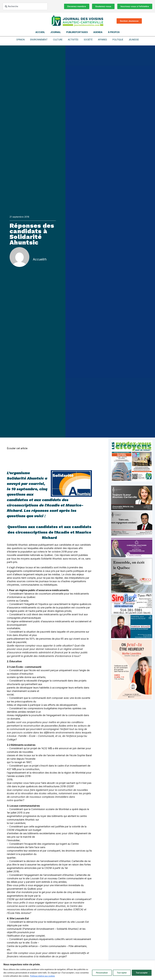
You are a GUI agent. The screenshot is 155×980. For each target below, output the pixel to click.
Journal (56, 32)
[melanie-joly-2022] (132, 509)
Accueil (40, 32)
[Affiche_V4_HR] (132, 699)
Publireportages (77, 32)
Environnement (39, 40)
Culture (58, 40)
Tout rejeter (122, 973)
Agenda (98, 32)
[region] (77, 970)
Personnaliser (102, 973)
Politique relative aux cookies (42, 976)
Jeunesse (134, 40)
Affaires (102, 40)
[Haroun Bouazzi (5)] (132, 637)
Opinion (20, 40)
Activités (73, 40)
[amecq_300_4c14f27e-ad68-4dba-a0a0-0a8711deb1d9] (132, 592)
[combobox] (25, 6)
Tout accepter (142, 973)
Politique (118, 40)
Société (88, 40)
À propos (114, 32)
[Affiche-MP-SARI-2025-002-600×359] (132, 535)
